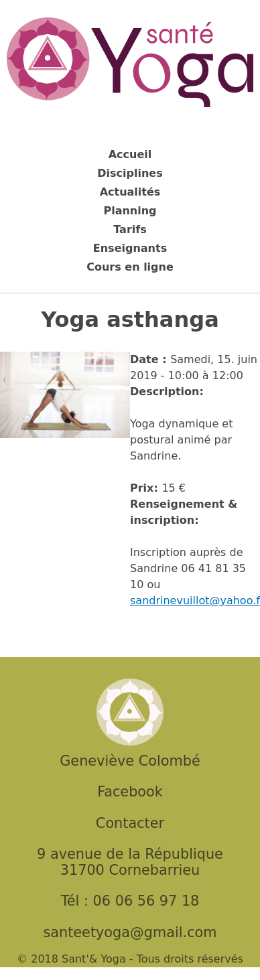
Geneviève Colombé (130, 761)
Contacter (130, 823)
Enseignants (130, 248)
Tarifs (130, 229)
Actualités (130, 192)
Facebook (130, 792)
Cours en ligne (130, 267)
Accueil (130, 154)
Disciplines (130, 173)
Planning (130, 211)
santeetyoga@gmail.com (130, 932)
